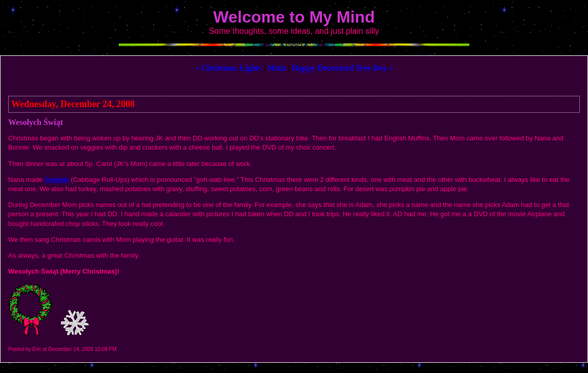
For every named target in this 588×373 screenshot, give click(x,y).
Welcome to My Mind (294, 17)
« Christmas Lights (228, 68)
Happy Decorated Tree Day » (342, 68)
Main (277, 68)
